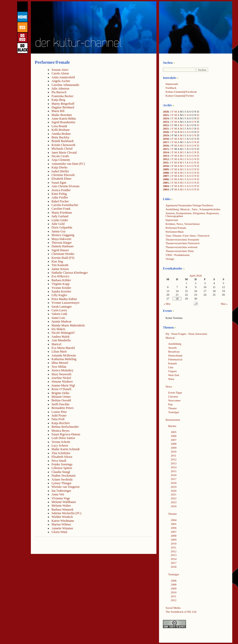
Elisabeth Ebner (61, 179)
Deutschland (175, 355)
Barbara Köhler (61, 280)
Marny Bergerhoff (63, 104)
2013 (166, 156)
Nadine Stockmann (64, 476)
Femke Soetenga (62, 464)
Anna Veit (58, 494)
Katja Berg (58, 100)
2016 (166, 145)
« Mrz (167, 304)
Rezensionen (173, 420)
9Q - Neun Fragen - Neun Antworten (186, 334)
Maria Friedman (62, 213)
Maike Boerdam (62, 115)
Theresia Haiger (62, 243)
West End (174, 375)
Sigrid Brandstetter (63, 122)
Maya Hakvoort (61, 239)
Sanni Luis (58, 318)
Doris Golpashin (62, 227)
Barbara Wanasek (63, 510)
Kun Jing (57, 261)
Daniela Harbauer (63, 246)
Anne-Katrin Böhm (64, 119)
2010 (166, 166)
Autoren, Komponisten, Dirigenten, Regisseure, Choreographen (192, 215)
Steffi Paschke (61, 404)
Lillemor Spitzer (62, 468)
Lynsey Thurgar (61, 483)
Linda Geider (60, 220)
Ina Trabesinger (61, 491)
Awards (172, 348)
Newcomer (174, 400)
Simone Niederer (62, 382)
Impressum (172, 84)
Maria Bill (58, 111)
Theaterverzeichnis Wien (180, 251)
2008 (166, 173)
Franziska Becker (63, 96)
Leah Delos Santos (63, 438)
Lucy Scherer (60, 446)
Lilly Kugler (59, 295)
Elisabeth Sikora (62, 457)
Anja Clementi (61, 160)
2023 (166, 122)
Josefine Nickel (61, 378)
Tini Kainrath (60, 265)
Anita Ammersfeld (63, 77)
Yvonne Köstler (61, 288)
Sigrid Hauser (60, 250)
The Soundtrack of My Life (181, 612)
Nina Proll (58, 419)
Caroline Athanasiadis (65, 85)
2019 (166, 135)
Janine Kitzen (60, 269)
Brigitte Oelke (60, 393)
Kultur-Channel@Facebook (181, 92)
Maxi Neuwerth (61, 374)
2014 (166, 152)
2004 (166, 186)
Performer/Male (175, 232)
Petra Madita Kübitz (64, 299)
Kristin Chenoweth (63, 145)
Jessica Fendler (61, 190)
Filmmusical (175, 359)
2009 (166, 169)
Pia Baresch (59, 92)
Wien (171, 379)
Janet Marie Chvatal (64, 153)
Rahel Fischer (60, 201)
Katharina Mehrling (64, 359)
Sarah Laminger (62, 307)
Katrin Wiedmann (63, 521)
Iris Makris (58, 329)
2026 (166, 112)
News (169, 387)
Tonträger (174, 412)
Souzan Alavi (60, 70)
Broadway (174, 352)
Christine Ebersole (63, 175)
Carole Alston (60, 73)
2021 (166, 128)
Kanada (172, 363)
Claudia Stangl (61, 472)
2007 (166, 176)
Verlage (170, 259)
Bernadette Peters (63, 408)
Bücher (172, 426)
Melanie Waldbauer (64, 502)
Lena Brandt (59, 126)
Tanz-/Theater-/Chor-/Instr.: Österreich (187, 236)
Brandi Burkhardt (63, 141)
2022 (166, 125)
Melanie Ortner (61, 397)
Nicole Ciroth (60, 156)
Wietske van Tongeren (66, 487)
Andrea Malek (61, 337)
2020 (166, 132)
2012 (166, 159)
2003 (166, 189)
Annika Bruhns (61, 134)
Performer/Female (176, 228)
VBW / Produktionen (178, 255)
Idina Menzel (60, 363)
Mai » (224, 304)
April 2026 (195, 276)
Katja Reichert (61, 423)
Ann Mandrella (61, 340)
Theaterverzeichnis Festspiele (182, 239)
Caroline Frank (61, 209)
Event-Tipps (175, 393)
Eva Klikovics (60, 276)
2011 (166, 162)
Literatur (173, 396)
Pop (170, 404)
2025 (166, 115)
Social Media (173, 608)
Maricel (56, 344)
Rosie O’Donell (61, 389)
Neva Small (59, 461)
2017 (166, 142)
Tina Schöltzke (61, 453)
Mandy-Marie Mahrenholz (68, 325)
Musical (170, 338)
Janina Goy (59, 231)
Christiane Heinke (63, 254)
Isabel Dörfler (60, 171)
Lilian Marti (59, 352)
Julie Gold (58, 224)
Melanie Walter (61, 506)
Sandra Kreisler (61, 291)
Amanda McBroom (64, 355)
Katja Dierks (59, 167)
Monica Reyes (61, 431)
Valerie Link (59, 314)
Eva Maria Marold (63, 348)
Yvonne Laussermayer (66, 303)
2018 (166, 139)
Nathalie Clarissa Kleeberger (70, 273)
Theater (172, 408)
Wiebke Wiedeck (62, 517)
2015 (166, 149)
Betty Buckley (61, 137)
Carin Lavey (59, 310)
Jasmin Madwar (61, 321)
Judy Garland (60, 216)
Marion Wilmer (61, 524)
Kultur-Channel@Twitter (180, 96)
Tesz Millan (59, 367)
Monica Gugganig (63, 235)
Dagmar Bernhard (63, 107)
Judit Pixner (59, 415)
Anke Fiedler (60, 197)
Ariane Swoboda (62, 479)
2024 (166, 118)
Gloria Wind (59, 532)
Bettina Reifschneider (65, 427)
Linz (171, 367)
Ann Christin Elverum (66, 186)
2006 (166, 179)
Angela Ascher (61, 81)
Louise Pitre (59, 412)
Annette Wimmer (62, 528)
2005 (166, 183)
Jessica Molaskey (63, 370)
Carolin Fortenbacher (65, 205)
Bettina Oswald (61, 400)
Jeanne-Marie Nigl (63, 385)
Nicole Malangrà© (63, 333)
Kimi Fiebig (59, 194)
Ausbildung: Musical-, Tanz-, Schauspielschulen (193, 209)
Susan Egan (59, 183)
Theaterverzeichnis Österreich (183, 243)
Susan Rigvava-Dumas (66, 434)
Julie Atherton (60, 89)
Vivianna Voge (61, 498)
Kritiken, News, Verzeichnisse (183, 224)
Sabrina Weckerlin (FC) (66, 513)
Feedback (171, 88)
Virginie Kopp (61, 284)
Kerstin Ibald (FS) (63, 258)
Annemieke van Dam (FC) (68, 164)
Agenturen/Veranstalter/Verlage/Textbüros (189, 205)
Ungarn (172, 371)
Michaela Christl (62, 149)
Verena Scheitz (61, 442)
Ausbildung (175, 344)
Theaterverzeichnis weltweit (182, 247)
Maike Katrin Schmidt (66, 449)
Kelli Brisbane (61, 130)
